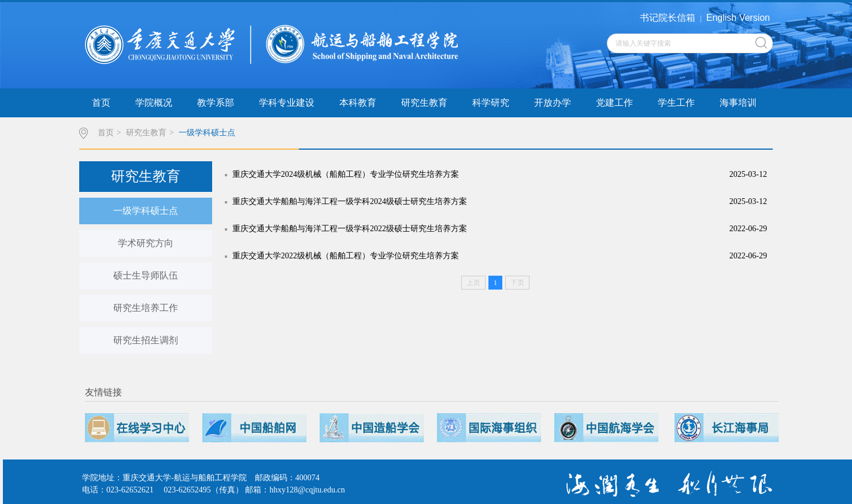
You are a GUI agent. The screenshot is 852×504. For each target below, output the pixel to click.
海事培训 (738, 103)
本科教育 (358, 103)
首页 (101, 103)
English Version (738, 18)
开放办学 (553, 103)
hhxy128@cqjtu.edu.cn (307, 490)
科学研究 (491, 103)
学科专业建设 (287, 103)
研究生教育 (424, 103)
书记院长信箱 (668, 18)
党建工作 (614, 103)
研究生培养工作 (146, 308)
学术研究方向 (146, 243)
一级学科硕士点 (207, 133)
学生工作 (676, 103)
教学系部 (216, 103)
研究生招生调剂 (146, 340)
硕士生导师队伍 (146, 275)
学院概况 (154, 103)
